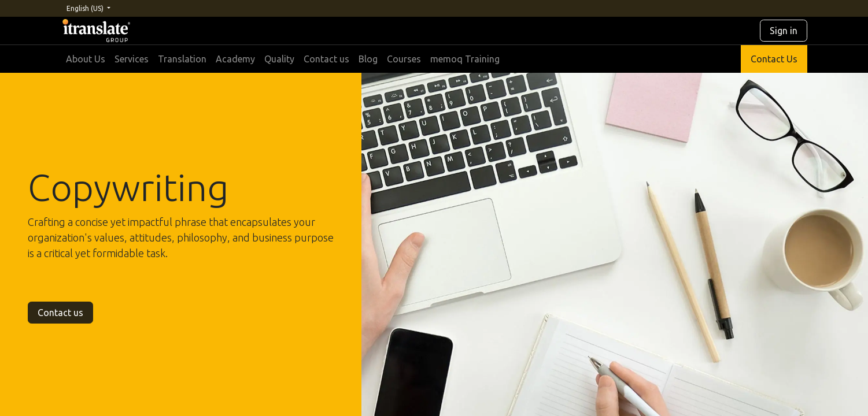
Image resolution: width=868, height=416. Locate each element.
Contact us (60, 313)
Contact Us (774, 59)
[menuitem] (86, 59)
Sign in (784, 31)
